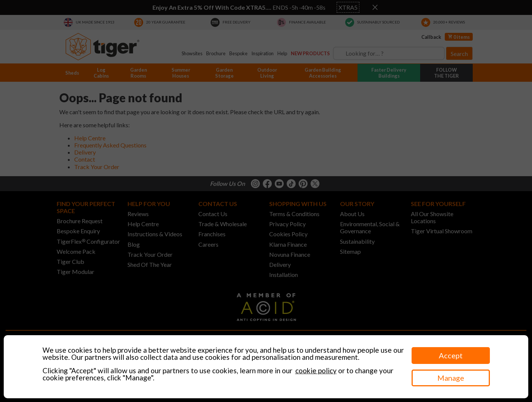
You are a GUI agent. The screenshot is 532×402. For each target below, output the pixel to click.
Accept (451, 355)
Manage (451, 378)
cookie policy (316, 370)
